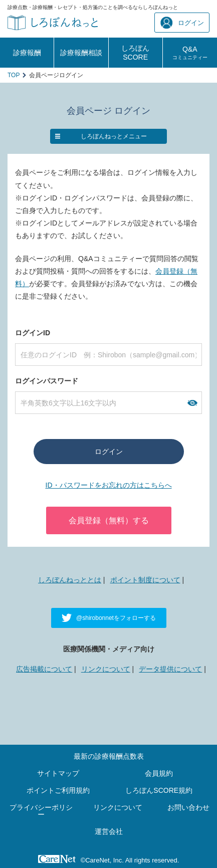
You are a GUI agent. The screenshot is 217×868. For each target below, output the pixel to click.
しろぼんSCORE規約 (159, 790)
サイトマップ (58, 773)
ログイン (182, 23)
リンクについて (106, 669)
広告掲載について (44, 669)
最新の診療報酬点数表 (109, 756)
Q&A (190, 53)
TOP (14, 75)
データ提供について (170, 669)
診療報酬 (27, 53)
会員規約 (159, 773)
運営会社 (109, 831)
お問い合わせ (188, 807)
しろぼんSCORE (135, 53)
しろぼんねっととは (70, 580)
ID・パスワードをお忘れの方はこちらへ (109, 485)
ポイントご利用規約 (58, 790)
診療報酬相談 (81, 53)
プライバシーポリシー (41, 811)
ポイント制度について (145, 580)
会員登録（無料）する (109, 520)
